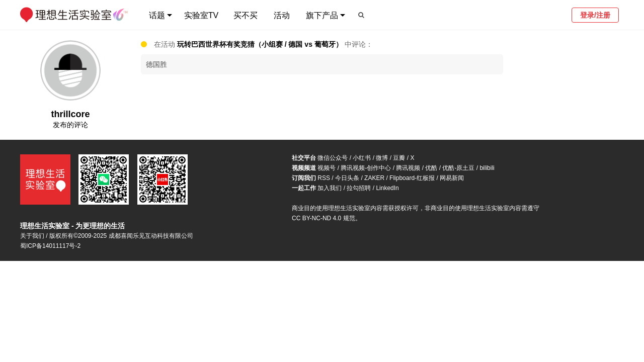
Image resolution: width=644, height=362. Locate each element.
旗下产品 (322, 15)
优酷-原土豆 (458, 168)
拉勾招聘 (359, 188)
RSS (324, 178)
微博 (382, 158)
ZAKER (374, 178)
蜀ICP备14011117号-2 (50, 246)
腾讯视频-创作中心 (366, 168)
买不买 (246, 15)
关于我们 (32, 236)
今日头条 (347, 178)
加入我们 (330, 188)
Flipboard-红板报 (412, 178)
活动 (282, 15)
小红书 (362, 158)
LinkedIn (387, 188)
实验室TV (201, 15)
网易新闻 (452, 178)
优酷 (431, 168)
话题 (157, 15)
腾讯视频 (408, 168)
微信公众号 (333, 158)
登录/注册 (595, 15)
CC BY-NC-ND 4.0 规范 (324, 218)
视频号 (327, 168)
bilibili (487, 168)
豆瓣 (399, 158)
